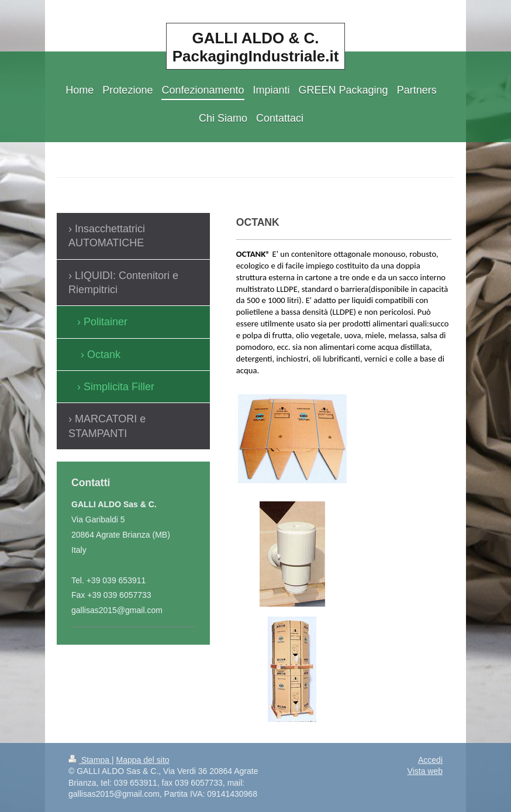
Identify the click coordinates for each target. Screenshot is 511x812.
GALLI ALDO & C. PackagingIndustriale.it (256, 47)
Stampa (90, 760)
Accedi (430, 760)
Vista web (425, 771)
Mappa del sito (143, 760)
